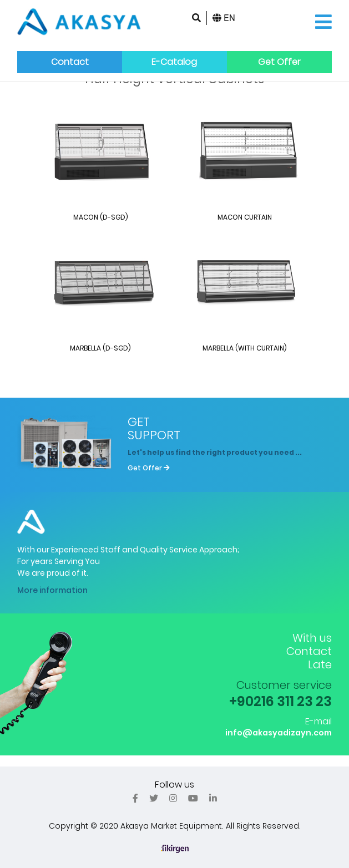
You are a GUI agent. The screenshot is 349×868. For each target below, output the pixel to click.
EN (224, 18)
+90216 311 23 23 (280, 701)
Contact (70, 62)
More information (52, 590)
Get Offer (279, 62)
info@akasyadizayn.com (279, 733)
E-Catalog (174, 62)
